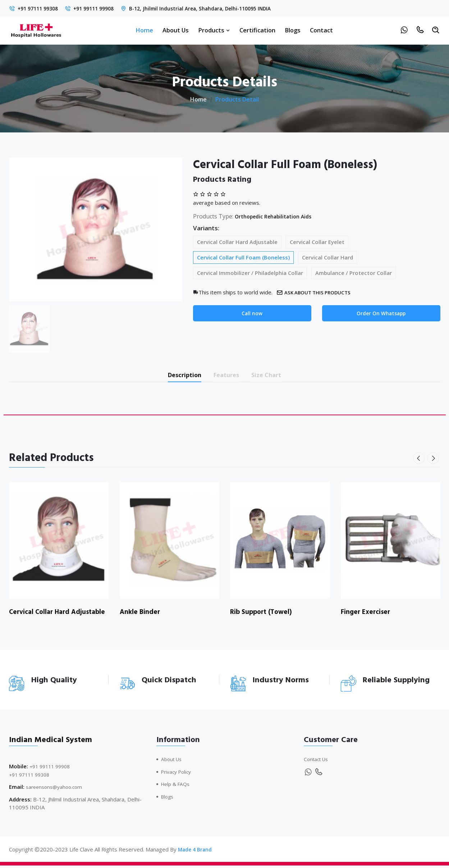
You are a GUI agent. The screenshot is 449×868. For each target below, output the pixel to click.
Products (214, 30)
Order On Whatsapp (381, 314)
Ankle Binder (141, 614)
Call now (252, 314)
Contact (321, 30)
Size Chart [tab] (275, 376)
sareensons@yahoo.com (56, 790)
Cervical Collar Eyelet (317, 242)
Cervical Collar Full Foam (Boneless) (243, 257)
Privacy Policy (178, 774)
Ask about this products (318, 292)
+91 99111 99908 (100, 8)
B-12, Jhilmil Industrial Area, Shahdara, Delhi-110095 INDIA (214, 8)
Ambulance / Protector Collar (354, 273)
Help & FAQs (177, 787)
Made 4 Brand (196, 852)
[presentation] (420, 461)
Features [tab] (227, 376)
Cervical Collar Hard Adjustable (237, 242)
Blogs (293, 30)
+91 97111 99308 (40, 8)
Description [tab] (177, 376)
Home (144, 30)
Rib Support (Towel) (263, 614)
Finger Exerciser (367, 614)
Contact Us (317, 762)
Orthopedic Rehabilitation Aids (278, 216)
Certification (257, 30)
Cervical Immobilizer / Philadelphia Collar (250, 273)
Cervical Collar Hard (327, 257)
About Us (176, 30)
